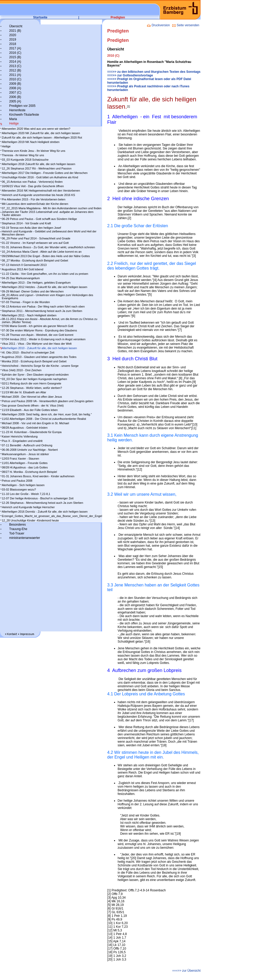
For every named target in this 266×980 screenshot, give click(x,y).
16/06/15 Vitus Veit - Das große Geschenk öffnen (33, 186)
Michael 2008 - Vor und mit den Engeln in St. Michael (35, 423)
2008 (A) (15, 88)
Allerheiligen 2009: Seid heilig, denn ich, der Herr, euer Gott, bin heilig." (47, 414)
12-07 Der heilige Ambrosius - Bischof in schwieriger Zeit (38, 498)
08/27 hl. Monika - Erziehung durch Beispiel (29, 472)
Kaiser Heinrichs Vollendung (20, 436)
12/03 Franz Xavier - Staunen (21, 459)
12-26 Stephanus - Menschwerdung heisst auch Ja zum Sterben (42, 503)
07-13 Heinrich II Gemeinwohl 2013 (24, 265)
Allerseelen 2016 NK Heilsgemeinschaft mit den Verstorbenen (41, 191)
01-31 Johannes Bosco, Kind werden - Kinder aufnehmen (38, 476)
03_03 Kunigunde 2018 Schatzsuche (25, 160)
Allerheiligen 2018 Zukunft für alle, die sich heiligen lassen (39, 164)
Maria (13, 119)
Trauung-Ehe (18, 529)
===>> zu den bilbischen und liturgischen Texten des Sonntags (154, 72)
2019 (13, 40)
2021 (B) (15, 31)
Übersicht (16, 26)
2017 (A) (15, 48)
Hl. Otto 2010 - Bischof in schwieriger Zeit (28, 352)
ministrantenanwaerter (25, 538)
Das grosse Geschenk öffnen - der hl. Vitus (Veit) (33, 406)
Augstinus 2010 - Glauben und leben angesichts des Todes (39, 357)
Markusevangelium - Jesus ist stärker (25, 454)
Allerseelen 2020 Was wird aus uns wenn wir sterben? (36, 129)
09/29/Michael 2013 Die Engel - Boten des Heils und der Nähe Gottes (46, 256)
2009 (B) (15, 84)
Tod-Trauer (17, 533)
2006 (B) (15, 97)
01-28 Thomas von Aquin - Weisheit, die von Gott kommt (38, 335)
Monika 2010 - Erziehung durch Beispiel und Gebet (34, 361)
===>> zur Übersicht (186, 971)
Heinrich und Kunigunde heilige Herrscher (28, 507)
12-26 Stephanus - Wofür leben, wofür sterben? (32, 388)
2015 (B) (15, 57)
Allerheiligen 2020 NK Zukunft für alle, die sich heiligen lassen (41, 133)
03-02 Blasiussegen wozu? (19, 489)
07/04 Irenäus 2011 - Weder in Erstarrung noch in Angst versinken (44, 339)
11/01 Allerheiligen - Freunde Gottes (25, 463)
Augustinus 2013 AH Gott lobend (23, 269)
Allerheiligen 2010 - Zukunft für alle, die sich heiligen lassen (39, 348)
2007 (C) (15, 93)
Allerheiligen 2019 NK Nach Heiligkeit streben (31, 142)
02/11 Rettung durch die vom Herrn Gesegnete (32, 383)
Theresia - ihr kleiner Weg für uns (23, 155)
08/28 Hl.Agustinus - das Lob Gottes (25, 467)
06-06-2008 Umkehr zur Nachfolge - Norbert (30, 450)
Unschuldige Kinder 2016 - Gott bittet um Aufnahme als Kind (40, 177)
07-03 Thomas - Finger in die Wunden (26, 302)
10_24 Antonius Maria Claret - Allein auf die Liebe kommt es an (42, 252)
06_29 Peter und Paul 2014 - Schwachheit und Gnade (36, 238)
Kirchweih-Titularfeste (24, 115)
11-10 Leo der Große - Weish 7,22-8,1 (26, 494)
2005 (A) (15, 101)
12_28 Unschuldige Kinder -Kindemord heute (30, 520)
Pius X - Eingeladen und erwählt (22, 441)
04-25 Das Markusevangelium (21, 278)
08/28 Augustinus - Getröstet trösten (25, 428)
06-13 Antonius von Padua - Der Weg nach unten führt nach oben (43, 306)
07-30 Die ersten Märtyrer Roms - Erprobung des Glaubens (39, 330)
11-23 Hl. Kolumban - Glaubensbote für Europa (32, 432)
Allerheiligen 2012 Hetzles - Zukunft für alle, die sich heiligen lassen (45, 287)
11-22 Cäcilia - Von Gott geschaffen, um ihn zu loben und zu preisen (45, 274)
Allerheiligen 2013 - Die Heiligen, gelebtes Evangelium (36, 283)
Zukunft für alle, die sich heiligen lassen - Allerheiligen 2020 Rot (42, 138)
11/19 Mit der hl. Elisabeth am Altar (24, 392)
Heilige (14, 123)
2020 (13, 35)
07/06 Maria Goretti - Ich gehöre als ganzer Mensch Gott (38, 326)
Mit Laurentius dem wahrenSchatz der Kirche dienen (35, 204)
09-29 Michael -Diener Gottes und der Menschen (33, 291)
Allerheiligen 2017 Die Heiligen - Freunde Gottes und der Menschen (45, 173)
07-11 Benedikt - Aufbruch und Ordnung (27, 445)
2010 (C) (15, 79)
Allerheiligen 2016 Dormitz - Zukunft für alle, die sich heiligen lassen (45, 512)
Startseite (40, 17)
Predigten (118, 17)
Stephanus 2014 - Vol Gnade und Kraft (26, 223)
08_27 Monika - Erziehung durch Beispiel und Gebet (35, 260)
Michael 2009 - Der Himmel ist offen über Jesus (32, 397)
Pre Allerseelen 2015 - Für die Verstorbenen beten (34, 199)
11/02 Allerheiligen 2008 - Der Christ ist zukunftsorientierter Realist (44, 419)
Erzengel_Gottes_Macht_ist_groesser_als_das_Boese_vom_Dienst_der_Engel (52, 516)
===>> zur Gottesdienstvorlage (130, 75)
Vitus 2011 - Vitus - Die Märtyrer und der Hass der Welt (37, 344)
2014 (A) (15, 62)
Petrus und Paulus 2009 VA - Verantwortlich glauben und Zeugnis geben (48, 401)
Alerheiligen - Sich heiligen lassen (23, 485)
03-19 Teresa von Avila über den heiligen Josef (31, 228)
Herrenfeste (17, 110)
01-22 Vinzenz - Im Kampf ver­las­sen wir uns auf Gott (35, 243)
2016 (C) (15, 53)
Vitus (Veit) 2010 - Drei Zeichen (22, 370)
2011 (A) (15, 75)
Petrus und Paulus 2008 (17, 481)
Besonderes (17, 525)
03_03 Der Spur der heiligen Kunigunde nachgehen (34, 379)
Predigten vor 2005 (22, 106)
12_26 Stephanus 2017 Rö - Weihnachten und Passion (37, 168)
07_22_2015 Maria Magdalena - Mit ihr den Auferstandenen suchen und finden (52, 208)
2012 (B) (15, 70)
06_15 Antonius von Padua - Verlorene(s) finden (32, 182)
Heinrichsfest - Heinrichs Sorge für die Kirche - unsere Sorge (40, 366)
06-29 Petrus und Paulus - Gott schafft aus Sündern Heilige (39, 219)
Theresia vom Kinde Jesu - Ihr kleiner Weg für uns (34, 151)
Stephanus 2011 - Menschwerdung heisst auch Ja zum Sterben (42, 311)
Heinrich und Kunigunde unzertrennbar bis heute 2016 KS (38, 195)
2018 (13, 44)
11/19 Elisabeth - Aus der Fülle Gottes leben (30, 410)
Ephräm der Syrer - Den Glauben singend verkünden (35, 375)
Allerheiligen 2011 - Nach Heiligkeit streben (29, 315)
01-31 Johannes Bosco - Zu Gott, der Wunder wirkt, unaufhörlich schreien (48, 247)
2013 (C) (15, 66)
